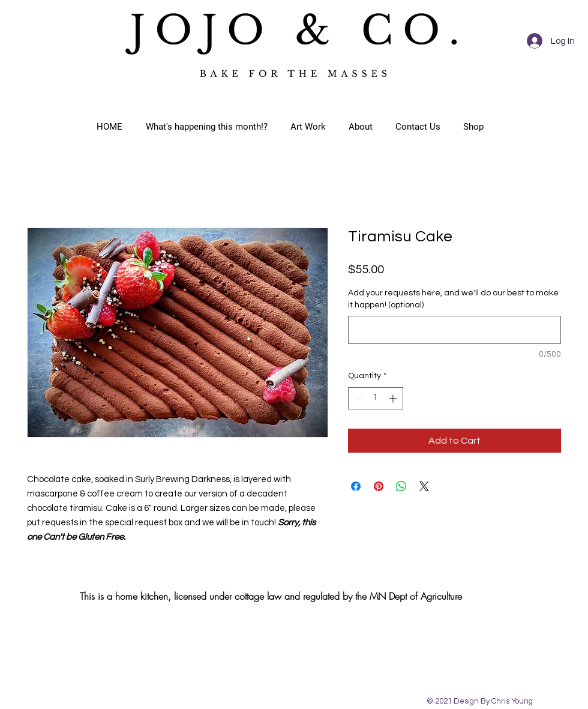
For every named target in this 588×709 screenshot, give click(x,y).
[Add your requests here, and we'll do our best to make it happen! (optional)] (454, 330)
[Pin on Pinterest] (379, 486)
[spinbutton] (376, 398)
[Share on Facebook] (356, 486)
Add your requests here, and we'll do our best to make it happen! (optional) (453, 299)
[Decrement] (357, 398)
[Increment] (394, 398)
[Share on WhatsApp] (401, 486)
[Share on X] (424, 486)
